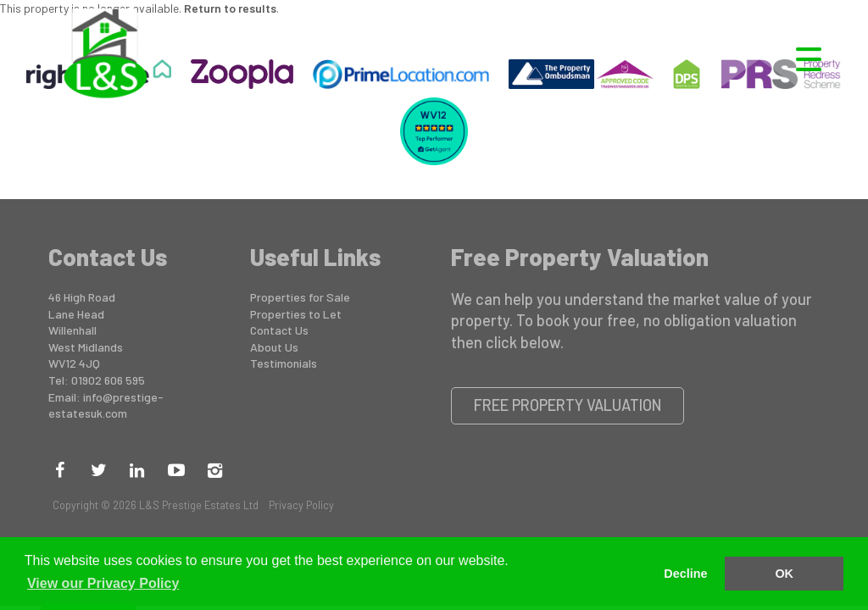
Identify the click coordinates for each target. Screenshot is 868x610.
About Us (274, 347)
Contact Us (279, 330)
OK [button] (784, 574)
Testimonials (284, 363)
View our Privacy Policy (103, 583)
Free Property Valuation (568, 405)
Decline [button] (685, 574)
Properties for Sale (300, 297)
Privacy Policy (301, 505)
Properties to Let (296, 314)
